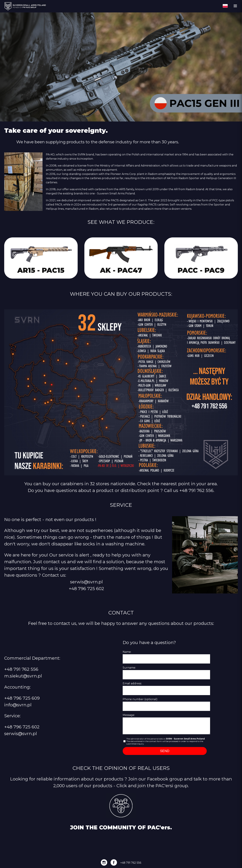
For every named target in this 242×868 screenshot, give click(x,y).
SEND (165, 751)
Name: (127, 652)
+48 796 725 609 (22, 698)
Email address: (132, 683)
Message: (129, 715)
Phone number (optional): (140, 699)
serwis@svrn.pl (86, 582)
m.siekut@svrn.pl (23, 676)
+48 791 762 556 (196, 490)
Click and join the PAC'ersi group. (153, 786)
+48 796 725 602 (86, 588)
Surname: (129, 668)
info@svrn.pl (18, 705)
